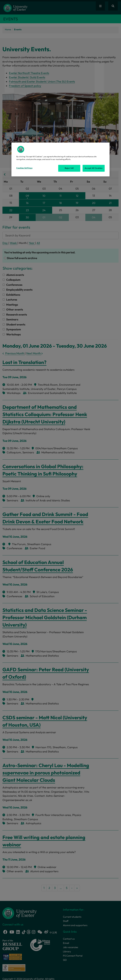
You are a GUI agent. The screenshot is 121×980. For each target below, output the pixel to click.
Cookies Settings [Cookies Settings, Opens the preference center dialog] (24, 168)
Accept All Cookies (94, 168)
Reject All (69, 168)
